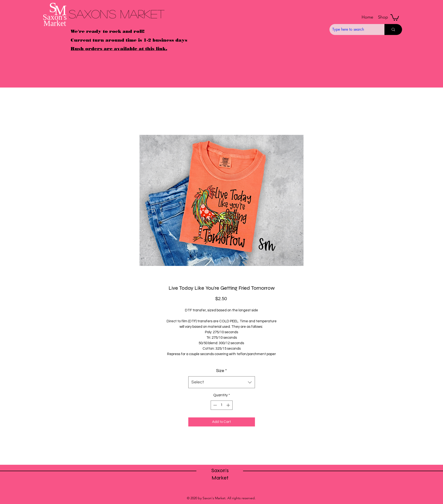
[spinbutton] (221, 405)
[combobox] (222, 382)
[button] (383, 17)
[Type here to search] (353, 29)
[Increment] (229, 405)
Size (221, 371)
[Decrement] (215, 405)
